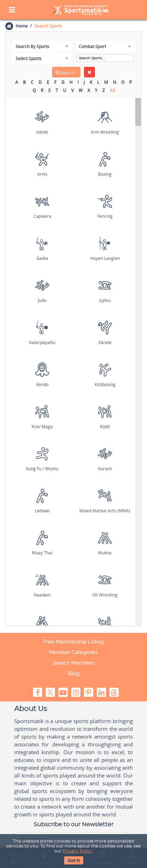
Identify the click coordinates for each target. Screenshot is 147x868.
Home (21, 26)
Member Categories (73, 652)
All (112, 90)
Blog (74, 674)
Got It (74, 861)
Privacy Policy (78, 851)
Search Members (74, 663)
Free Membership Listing (73, 642)
